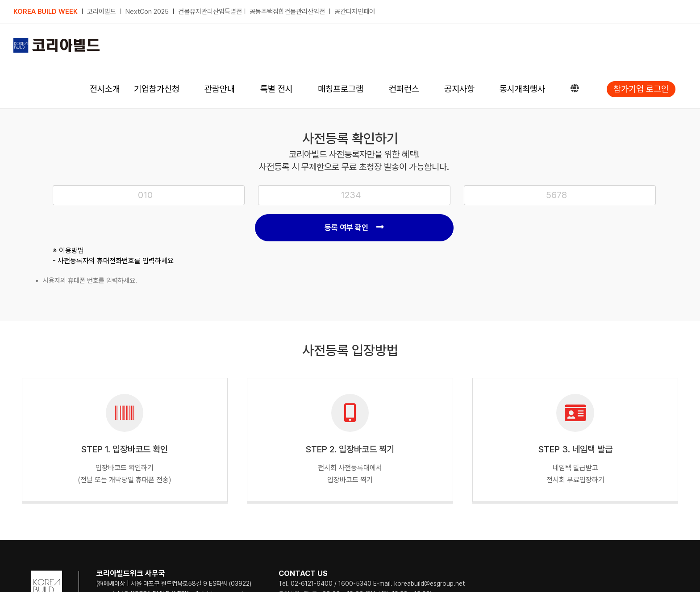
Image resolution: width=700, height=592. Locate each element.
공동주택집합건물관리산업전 (287, 12)
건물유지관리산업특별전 (210, 12)
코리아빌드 (102, 12)
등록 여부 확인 (354, 227)
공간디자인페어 (355, 12)
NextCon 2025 (147, 12)
